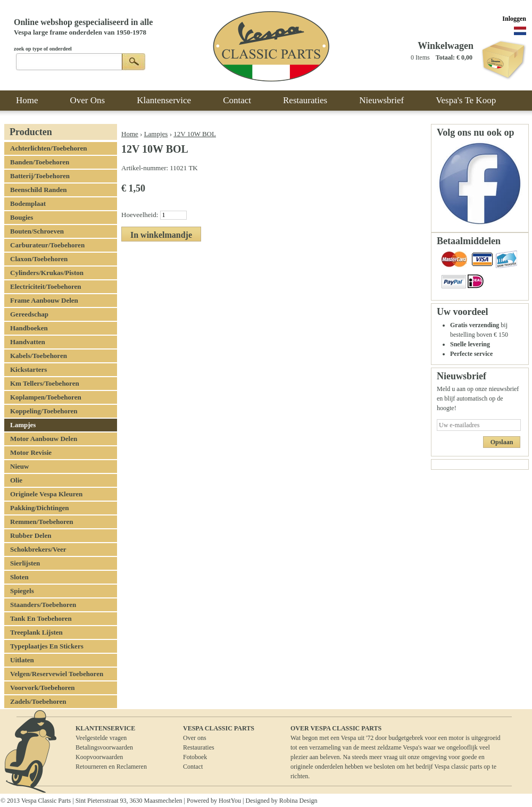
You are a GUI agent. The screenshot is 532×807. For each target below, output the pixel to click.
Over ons (195, 738)
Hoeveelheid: (141, 215)
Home (130, 134)
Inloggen (514, 19)
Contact (193, 767)
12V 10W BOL (195, 134)
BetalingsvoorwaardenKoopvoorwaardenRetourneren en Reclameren (111, 757)
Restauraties (199, 747)
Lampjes (156, 134)
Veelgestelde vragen (101, 738)
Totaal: (445, 57)
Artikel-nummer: (146, 168)
